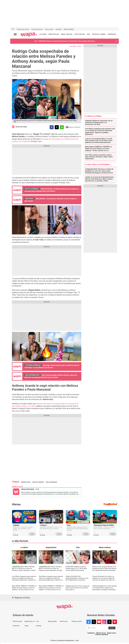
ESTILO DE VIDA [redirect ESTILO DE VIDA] (80, 34)
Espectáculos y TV (30, 621)
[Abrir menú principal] (15, 34)
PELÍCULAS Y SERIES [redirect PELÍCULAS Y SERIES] (99, 34)
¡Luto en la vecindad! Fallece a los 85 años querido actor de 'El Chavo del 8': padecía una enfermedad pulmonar (99, 141)
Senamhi (59, 29)
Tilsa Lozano (49, 29)
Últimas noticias (17, 621)
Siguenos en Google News (73, 127)
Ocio (38, 621)
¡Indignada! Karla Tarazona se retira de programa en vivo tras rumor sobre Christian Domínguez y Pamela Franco (99, 171)
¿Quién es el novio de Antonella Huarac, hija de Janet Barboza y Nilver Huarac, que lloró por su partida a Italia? (100, 179)
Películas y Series (77, 621)
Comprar (32, 534)
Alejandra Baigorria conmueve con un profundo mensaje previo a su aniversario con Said (99, 123)
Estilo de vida (64, 621)
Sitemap (39, 626)
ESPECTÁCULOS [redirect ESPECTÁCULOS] (54, 34)
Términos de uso (101, 633)
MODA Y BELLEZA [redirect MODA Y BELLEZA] (67, 34)
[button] (117, 41)
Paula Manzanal (52, 482)
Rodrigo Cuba (26, 482)
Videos (27, 626)
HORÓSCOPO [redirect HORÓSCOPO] (112, 34)
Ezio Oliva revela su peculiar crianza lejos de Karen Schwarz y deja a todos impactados (99, 157)
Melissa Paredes (38, 482)
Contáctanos (91, 633)
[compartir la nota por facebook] (52, 127)
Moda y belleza (52, 621)
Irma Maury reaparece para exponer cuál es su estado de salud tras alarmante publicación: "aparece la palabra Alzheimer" (100, 132)
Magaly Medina (69, 29)
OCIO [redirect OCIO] (88, 34)
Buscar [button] (112, 628)
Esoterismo (16, 626)
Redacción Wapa (21, 127)
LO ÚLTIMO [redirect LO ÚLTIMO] (43, 34)
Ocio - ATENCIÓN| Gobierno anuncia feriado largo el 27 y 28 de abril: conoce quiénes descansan (64, 41)
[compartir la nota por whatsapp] (62, 127)
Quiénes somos (111, 633)
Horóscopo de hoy (23, 29)
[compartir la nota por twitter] (57, 127)
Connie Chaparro (37, 29)
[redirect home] (29, 35)
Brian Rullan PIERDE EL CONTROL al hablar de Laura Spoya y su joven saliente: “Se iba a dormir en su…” (98, 149)
